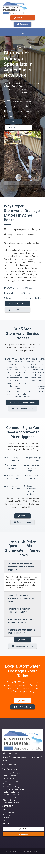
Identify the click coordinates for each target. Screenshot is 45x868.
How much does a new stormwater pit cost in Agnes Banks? (21, 598)
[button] (5, 753)
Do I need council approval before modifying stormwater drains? (21, 567)
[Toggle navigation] (23, 33)
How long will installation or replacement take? (20, 610)
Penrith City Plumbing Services (25, 851)
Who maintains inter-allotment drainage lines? (22, 631)
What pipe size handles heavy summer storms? (21, 621)
